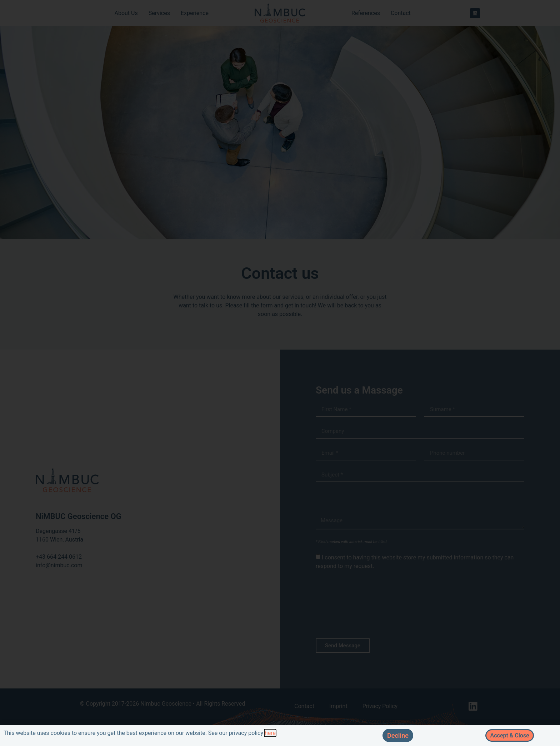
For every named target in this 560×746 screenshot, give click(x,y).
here (270, 733)
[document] (280, 373)
